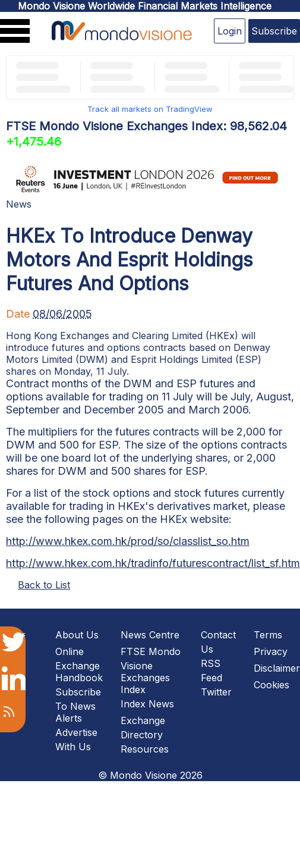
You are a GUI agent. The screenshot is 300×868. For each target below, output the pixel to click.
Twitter (216, 692)
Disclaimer (277, 668)
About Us (77, 635)
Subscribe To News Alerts (78, 705)
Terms (268, 635)
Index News (147, 704)
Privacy (271, 651)
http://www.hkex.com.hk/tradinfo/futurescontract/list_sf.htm (153, 563)
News (19, 204)
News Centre (150, 635)
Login (230, 31)
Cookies (271, 685)
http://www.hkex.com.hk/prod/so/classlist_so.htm (128, 541)
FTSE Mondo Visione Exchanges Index (151, 670)
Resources (145, 749)
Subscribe (274, 31)
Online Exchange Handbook (79, 665)
